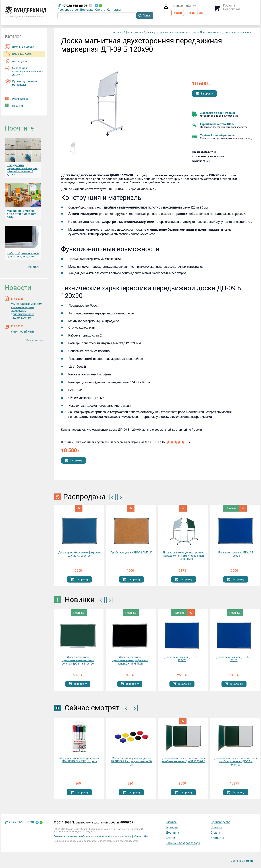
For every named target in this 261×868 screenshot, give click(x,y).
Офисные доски (19, 53)
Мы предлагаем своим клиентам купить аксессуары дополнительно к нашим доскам (26, 311)
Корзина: (229, 5)
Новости (216, 827)
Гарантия (172, 827)
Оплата (100, 10)
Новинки (14, 105)
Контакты (114, 10)
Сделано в (242, 861)
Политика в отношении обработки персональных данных (83, 836)
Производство (68, 10)
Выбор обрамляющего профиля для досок (23, 255)
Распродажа (16, 99)
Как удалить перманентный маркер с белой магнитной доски (23, 170)
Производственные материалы (21, 83)
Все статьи (34, 267)
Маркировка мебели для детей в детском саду (21, 214)
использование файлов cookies (132, 836)
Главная (171, 822)
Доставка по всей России (217, 113)
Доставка (87, 10)
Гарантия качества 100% (217, 124)
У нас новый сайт (22, 332)
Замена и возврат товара (183, 843)
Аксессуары (16, 61)
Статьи (170, 838)
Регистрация (196, 13)
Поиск (147, 16)
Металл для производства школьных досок (24, 71)
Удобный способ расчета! (218, 135)
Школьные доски (19, 47)
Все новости (35, 340)
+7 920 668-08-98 (73, 6)
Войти (178, 13)
